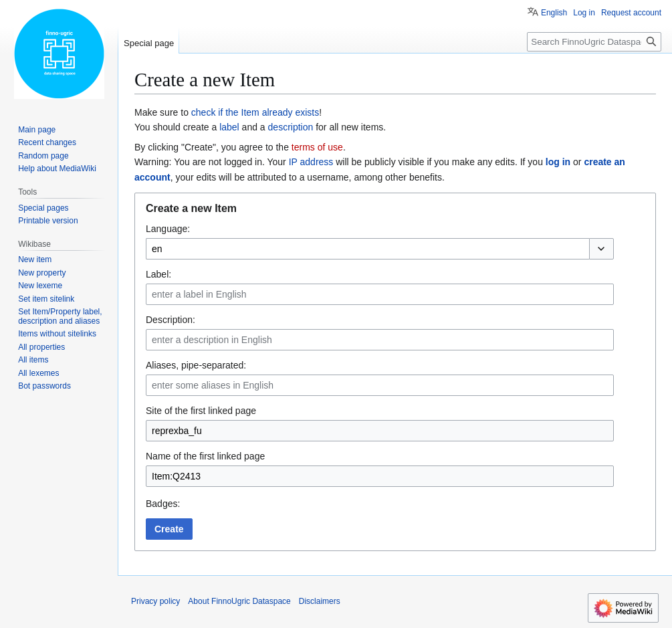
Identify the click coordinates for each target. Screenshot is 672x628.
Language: (168, 229)
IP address (311, 162)
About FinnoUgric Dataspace (239, 601)
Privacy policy (155, 601)
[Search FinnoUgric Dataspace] (594, 42)
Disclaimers (320, 601)
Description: (171, 320)
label (229, 127)
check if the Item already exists (255, 112)
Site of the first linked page (201, 411)
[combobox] (367, 249)
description (291, 127)
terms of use (317, 147)
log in (558, 162)
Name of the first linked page (205, 456)
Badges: (163, 504)
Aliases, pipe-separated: (196, 365)
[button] (601, 249)
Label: (158, 274)
